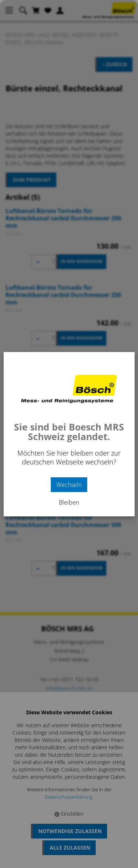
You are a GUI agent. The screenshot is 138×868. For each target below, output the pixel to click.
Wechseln (69, 485)
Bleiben (69, 502)
